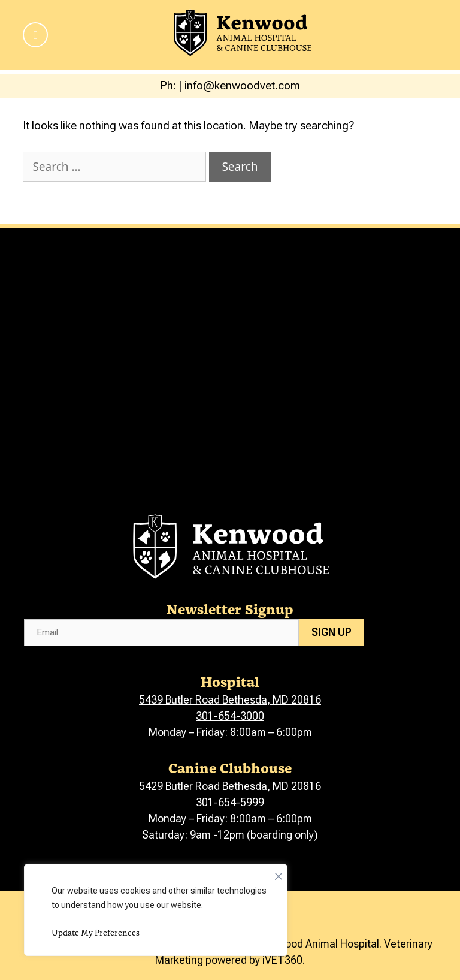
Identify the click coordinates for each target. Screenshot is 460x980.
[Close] (279, 873)
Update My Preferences (96, 932)
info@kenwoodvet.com (242, 85)
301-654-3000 (230, 716)
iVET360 (282, 960)
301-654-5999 (230, 802)
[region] (156, 910)
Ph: (169, 85)
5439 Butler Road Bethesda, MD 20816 (230, 700)
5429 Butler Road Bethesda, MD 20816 (230, 786)
